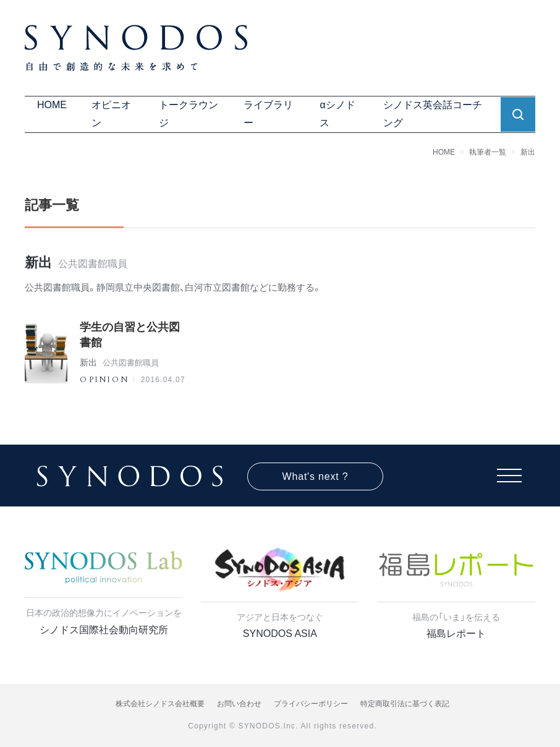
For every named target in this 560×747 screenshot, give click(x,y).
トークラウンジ (189, 114)
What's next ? (316, 476)
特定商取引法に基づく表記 (405, 704)
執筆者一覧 (488, 152)
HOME (52, 105)
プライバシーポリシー (311, 704)
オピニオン (111, 114)
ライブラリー (268, 114)
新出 (528, 152)
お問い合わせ (239, 704)
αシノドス (337, 114)
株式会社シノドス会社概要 (160, 704)
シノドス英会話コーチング (433, 114)
